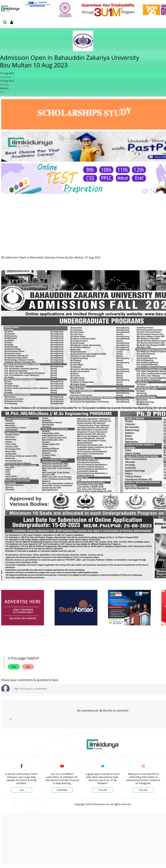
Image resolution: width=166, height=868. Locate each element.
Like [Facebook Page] (22, 790)
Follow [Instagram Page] (143, 790)
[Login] (12, 22)
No (28, 667)
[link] (37, 4)
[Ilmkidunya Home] (10, 9)
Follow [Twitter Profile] (103, 790)
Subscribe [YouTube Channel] (62, 790)
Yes (14, 667)
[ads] (23, 608)
